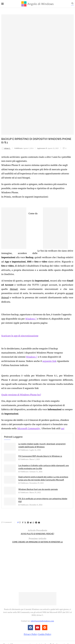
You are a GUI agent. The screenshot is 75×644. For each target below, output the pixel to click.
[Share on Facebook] (23, 492)
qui (44, 398)
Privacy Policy (31, 604)
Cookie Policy (45, 604)
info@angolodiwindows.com (42, 590)
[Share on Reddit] (31, 492)
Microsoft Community (12, 398)
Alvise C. (6, 148)
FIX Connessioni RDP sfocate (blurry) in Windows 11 (40, 425)
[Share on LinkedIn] (28, 492)
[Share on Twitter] (25, 492)
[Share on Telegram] (36, 492)
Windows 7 (25, 301)
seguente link (8, 341)
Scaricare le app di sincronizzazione (19, 317)
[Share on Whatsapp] (33, 492)
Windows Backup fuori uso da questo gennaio (38, 459)
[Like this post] (20, 492)
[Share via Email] (39, 492)
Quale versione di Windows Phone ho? (20, 369)
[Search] (74, 4)
